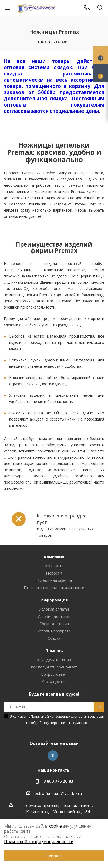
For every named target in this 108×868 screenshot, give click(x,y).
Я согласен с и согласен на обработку (57, 719)
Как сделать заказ (54, 660)
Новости (54, 573)
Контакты (54, 566)
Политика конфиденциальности (54, 587)
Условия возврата (54, 631)
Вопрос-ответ (54, 674)
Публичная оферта (54, 580)
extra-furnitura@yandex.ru (58, 793)
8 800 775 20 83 (58, 781)
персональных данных (69, 723)
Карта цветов (54, 681)
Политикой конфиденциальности (58, 716)
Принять (54, 856)
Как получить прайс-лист (54, 667)
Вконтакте (53, 755)
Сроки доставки (54, 624)
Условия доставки (54, 616)
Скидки (54, 638)
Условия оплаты (54, 609)
